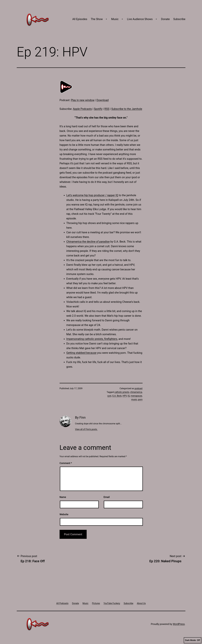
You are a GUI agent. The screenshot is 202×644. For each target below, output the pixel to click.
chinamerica (136, 392)
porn (140, 399)
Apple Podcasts (82, 109)
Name (63, 497)
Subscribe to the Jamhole (127, 109)
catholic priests (122, 392)
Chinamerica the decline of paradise (88, 242)
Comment (66, 463)
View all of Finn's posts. (86, 429)
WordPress (179, 624)
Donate (165, 19)
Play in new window (83, 100)
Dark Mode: (193, 640)
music (134, 399)
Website (64, 514)
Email (107, 497)
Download (102, 100)
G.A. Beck (117, 396)
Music (115, 19)
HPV (125, 396)
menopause (136, 396)
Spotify (98, 109)
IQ (129, 396)
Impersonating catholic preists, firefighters (92, 339)
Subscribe (179, 19)
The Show (97, 19)
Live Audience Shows (140, 19)
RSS (107, 109)
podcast (139, 388)
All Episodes (80, 19)
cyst (109, 396)
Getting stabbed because (81, 353)
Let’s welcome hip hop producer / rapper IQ (92, 195)
